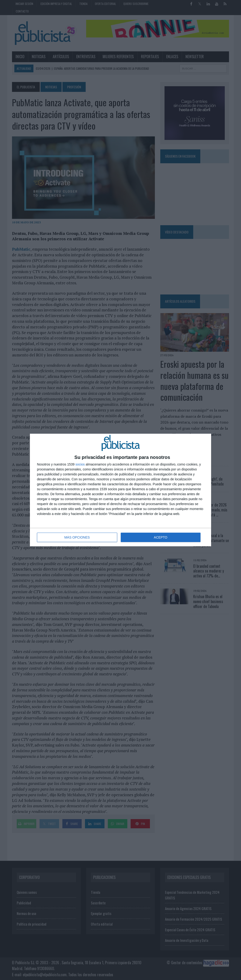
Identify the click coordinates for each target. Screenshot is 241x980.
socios (80, 464)
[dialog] (120, 490)
